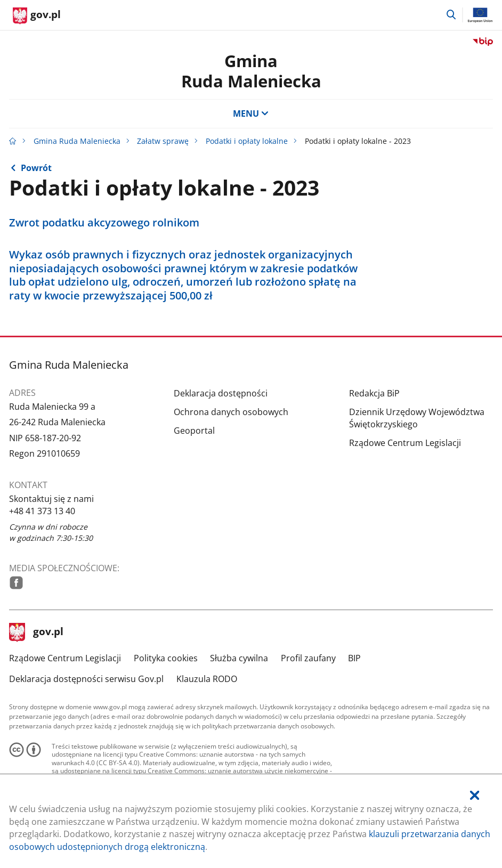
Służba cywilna (239, 658)
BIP (354, 658)
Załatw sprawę (163, 141)
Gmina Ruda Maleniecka (77, 141)
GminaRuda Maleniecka (251, 71)
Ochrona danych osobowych (231, 412)
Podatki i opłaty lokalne (247, 141)
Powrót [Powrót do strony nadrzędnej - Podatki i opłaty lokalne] (36, 168)
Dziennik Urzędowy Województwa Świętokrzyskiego (417, 418)
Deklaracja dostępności (221, 393)
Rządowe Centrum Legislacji (405, 443)
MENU (251, 113)
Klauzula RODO (207, 679)
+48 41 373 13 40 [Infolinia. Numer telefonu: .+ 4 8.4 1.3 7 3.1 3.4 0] (42, 511)
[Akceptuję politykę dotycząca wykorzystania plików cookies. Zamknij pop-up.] (475, 796)
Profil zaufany (308, 658)
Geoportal (194, 431)
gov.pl (36, 632)
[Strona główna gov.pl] (37, 16)
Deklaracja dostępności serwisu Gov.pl (86, 679)
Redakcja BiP (374, 393)
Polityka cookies (166, 658)
